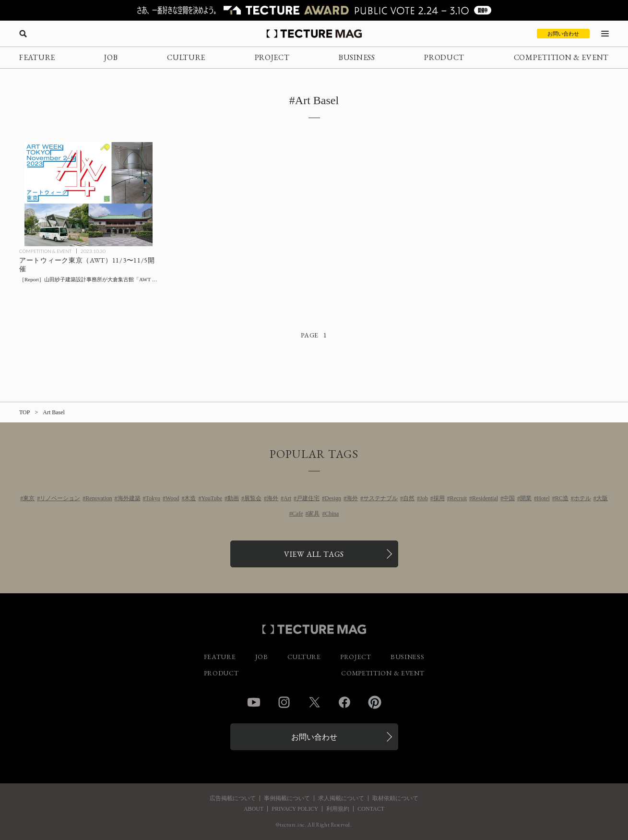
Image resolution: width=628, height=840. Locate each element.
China (332, 514)
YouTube (212, 498)
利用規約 (338, 809)
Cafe (298, 514)
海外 (273, 498)
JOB (111, 57)
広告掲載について (233, 798)
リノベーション (60, 498)
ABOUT (254, 809)
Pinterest (375, 702)
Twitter (314, 702)
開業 (526, 498)
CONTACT (371, 809)
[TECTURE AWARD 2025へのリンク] (314, 10)
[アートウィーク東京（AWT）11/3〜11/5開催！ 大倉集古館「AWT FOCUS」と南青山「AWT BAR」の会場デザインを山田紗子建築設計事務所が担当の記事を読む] (89, 194)
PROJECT (272, 57)
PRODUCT (444, 57)
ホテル (582, 498)
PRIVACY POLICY (295, 809)
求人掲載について (341, 798)
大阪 (602, 498)
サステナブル (380, 498)
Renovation (99, 498)
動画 (233, 498)
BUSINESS (357, 57)
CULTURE (186, 57)
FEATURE (37, 57)
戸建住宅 (308, 498)
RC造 (562, 498)
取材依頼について (395, 798)
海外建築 (129, 498)
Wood (172, 498)
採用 (439, 498)
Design (333, 498)
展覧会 (253, 498)
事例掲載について (287, 798)
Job (424, 498)
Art (287, 498)
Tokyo (153, 498)
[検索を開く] (23, 34)
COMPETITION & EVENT (561, 57)
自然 (409, 498)
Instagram (284, 702)
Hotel (543, 498)
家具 (314, 514)
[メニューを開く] (605, 34)
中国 (509, 498)
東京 (29, 498)
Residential (485, 498)
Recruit (458, 498)
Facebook (344, 702)
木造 (190, 498)
